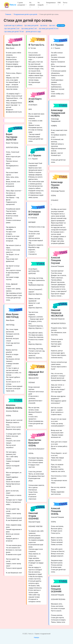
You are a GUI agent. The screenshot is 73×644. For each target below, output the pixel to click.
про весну (44, 25)
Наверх (37, 638)
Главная (8, 14)
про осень (61, 25)
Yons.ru (10, 5)
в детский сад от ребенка (13, 25)
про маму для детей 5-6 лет (49, 29)
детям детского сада (33, 32)
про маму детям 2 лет (29, 29)
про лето (52, 25)
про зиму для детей (31, 25)
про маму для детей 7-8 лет (14, 32)
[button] (23, 4)
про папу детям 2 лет (12, 29)
